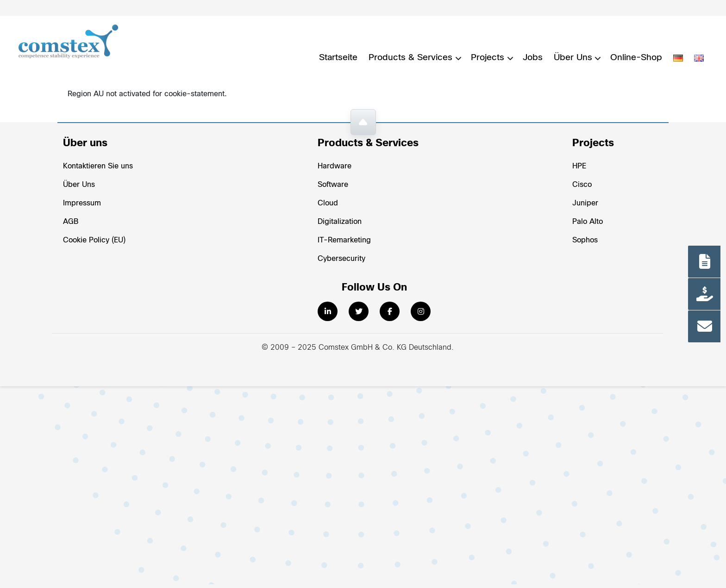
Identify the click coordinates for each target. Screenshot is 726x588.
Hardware (335, 166)
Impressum (82, 203)
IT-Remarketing (344, 240)
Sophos (585, 240)
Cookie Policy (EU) (94, 240)
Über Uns (573, 58)
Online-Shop (636, 58)
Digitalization (340, 222)
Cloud (328, 203)
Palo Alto (588, 222)
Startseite (338, 58)
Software (333, 185)
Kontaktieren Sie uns (98, 166)
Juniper (585, 203)
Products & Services (410, 58)
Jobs (533, 58)
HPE (579, 166)
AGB (71, 222)
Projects (488, 58)
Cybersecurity (341, 259)
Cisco (582, 185)
